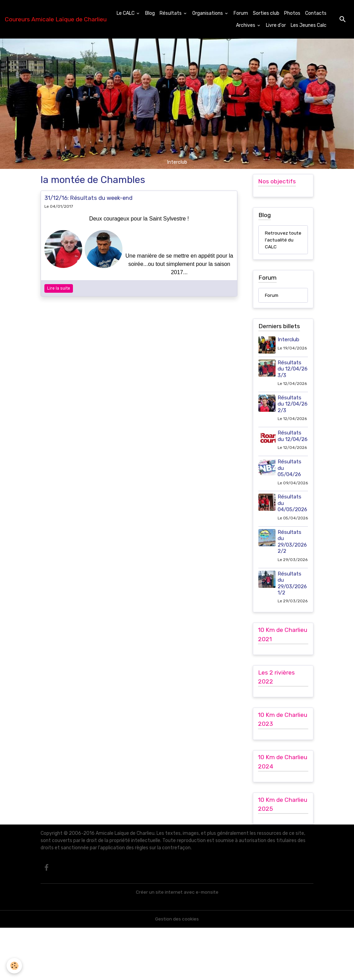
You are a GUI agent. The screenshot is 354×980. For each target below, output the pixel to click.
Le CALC (126, 13)
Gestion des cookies (177, 971)
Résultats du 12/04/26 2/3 (290, 421)
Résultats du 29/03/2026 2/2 (293, 581)
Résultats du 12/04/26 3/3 (290, 380)
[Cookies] (15, 966)
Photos (292, 13)
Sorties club (266, 13)
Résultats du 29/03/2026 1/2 (293, 628)
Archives (246, 25)
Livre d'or (276, 25)
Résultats (171, 13)
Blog (150, 13)
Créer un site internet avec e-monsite (177, 944)
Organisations (208, 13)
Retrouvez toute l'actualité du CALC (280, 244)
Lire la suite (59, 288)
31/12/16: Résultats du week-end (88, 198)
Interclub (289, 348)
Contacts (316, 13)
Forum (241, 13)
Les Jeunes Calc (309, 25)
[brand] (56, 19)
